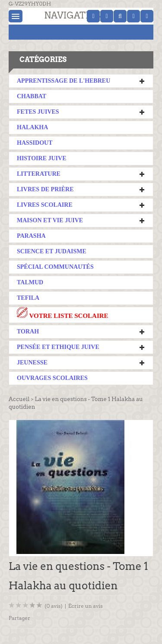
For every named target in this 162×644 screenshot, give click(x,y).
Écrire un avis (86, 606)
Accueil (19, 399)
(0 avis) (54, 606)
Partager (19, 618)
